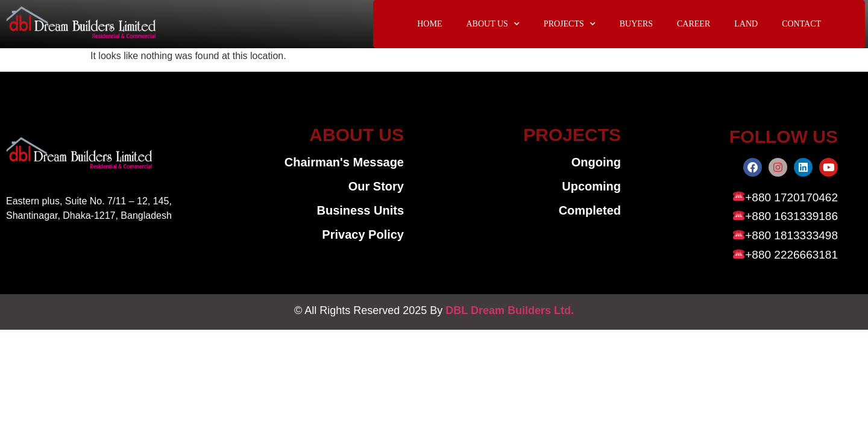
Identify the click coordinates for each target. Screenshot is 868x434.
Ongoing (596, 163)
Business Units (360, 211)
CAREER (693, 24)
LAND (746, 24)
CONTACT (801, 24)
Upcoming (591, 187)
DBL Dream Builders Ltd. (510, 312)
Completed (590, 211)
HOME (429, 24)
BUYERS (636, 24)
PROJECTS (570, 24)
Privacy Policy (363, 235)
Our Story (376, 187)
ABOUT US (492, 24)
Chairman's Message (344, 163)
